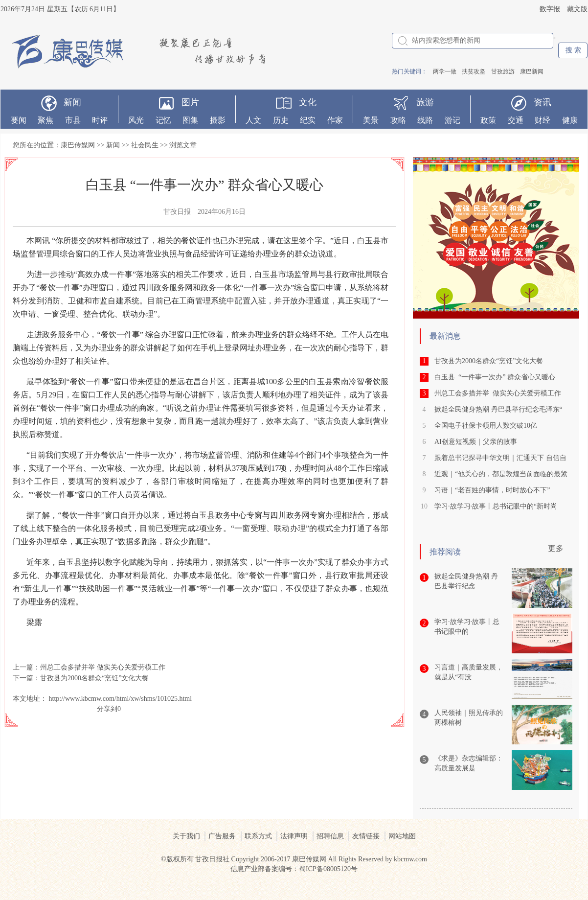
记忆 (163, 120)
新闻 (72, 102)
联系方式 (258, 836)
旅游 (425, 102)
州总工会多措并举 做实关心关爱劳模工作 (103, 667)
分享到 (107, 709)
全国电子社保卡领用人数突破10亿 (486, 426)
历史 (281, 120)
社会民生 (145, 145)
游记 (452, 120)
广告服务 (222, 836)
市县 (73, 120)
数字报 (550, 9)
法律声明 (294, 836)
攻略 (398, 120)
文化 (308, 102)
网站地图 (402, 836)
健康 (570, 120)
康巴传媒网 (78, 145)
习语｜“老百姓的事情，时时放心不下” (492, 490)
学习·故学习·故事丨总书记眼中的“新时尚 (496, 506)
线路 (425, 120)
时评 (100, 120)
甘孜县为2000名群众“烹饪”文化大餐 (94, 678)
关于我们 (186, 836)
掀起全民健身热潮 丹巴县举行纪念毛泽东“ (498, 409)
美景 (371, 120)
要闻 (19, 120)
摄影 (218, 120)
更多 (556, 548)
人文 (253, 120)
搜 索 (573, 50)
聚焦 (45, 120)
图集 (190, 120)
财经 (543, 120)
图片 (190, 102)
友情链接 (366, 836)
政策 (488, 120)
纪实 (308, 120)
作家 (335, 120)
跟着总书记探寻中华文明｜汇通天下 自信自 (500, 458)
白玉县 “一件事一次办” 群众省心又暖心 (495, 377)
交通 (516, 120)
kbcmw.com (410, 859)
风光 (136, 120)
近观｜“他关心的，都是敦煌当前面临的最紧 (501, 474)
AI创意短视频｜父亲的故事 (476, 442)
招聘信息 (330, 836)
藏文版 (577, 9)
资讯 (543, 102)
